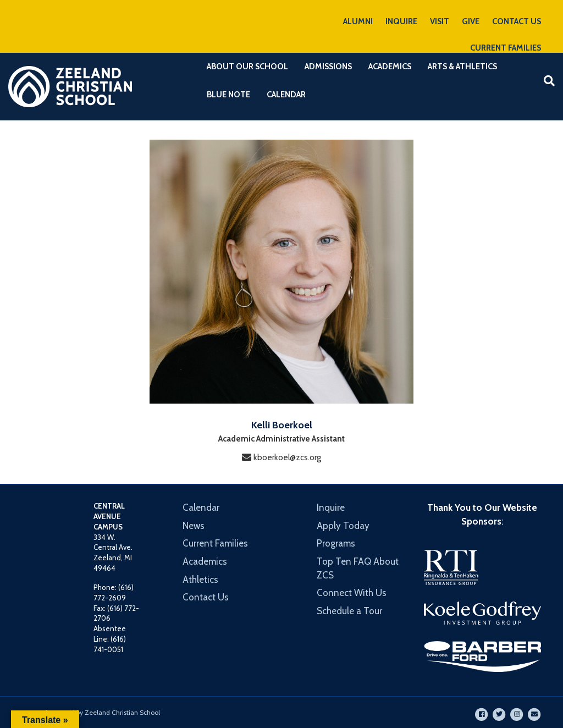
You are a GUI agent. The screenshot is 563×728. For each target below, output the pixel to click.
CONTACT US (517, 21)
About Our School (247, 67)
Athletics (200, 580)
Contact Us (206, 597)
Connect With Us (352, 593)
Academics (390, 67)
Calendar (286, 95)
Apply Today (343, 526)
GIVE (471, 21)
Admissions (328, 67)
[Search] (545, 81)
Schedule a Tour (349, 611)
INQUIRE (401, 21)
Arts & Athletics (462, 67)
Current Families (215, 543)
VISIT (440, 21)
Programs (336, 543)
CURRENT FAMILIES (506, 48)
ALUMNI (358, 21)
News (194, 526)
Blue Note (228, 95)
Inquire (331, 508)
